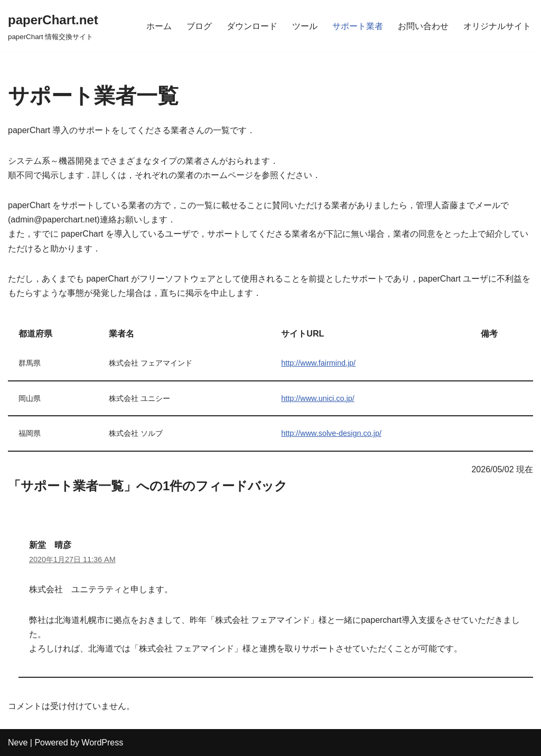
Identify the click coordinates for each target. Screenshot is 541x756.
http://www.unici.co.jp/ (318, 398)
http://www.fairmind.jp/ (318, 363)
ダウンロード (252, 26)
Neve (18, 743)
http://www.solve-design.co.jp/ (331, 433)
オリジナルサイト (497, 26)
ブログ (199, 26)
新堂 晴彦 (50, 545)
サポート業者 (358, 26)
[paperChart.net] (53, 26)
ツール (305, 26)
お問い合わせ (423, 26)
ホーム (159, 26)
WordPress (102, 743)
